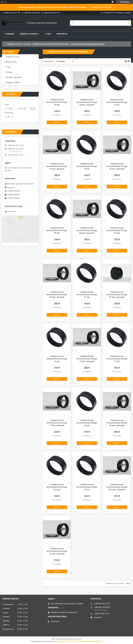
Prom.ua (79, 639)
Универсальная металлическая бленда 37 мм (87, 487)
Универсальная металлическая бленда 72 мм (57, 359)
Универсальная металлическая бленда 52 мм (117, 102)
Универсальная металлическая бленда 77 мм (117, 359)
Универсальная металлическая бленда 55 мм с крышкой (117, 166)
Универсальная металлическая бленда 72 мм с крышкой (87, 359)
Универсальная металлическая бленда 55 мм (87, 166)
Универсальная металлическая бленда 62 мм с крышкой (57, 295)
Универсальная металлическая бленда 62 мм (117, 230)
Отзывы (9, 72)
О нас (48, 34)
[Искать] (128, 23)
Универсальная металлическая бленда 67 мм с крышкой (117, 295)
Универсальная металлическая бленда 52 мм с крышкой (57, 166)
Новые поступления (102, 7)
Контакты (62, 34)
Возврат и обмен (13, 82)
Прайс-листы (11, 62)
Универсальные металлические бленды (51, 44)
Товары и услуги (29, 34)
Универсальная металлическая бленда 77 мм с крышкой (57, 423)
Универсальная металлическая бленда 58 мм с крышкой (87, 230)
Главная (9, 34)
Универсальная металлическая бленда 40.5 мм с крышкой (117, 487)
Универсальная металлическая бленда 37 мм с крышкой (57, 551)
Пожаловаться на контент (67, 641)
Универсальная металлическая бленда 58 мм (57, 230)
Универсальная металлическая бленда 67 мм (87, 295)
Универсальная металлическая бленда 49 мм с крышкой (87, 102)
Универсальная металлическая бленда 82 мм (87, 423)
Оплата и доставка (14, 77)
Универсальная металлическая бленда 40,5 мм (57, 487)
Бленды (27, 44)
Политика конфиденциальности (90, 641)
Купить (57, 122)
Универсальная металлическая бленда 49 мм (57, 102)
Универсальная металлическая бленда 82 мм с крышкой (117, 423)
